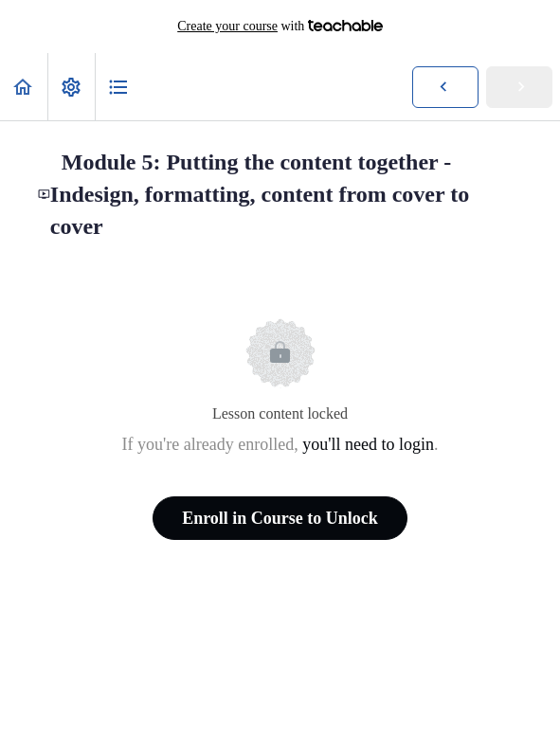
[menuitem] (71, 87)
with (280, 27)
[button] (24, 87)
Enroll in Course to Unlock (280, 518)
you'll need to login (368, 444)
